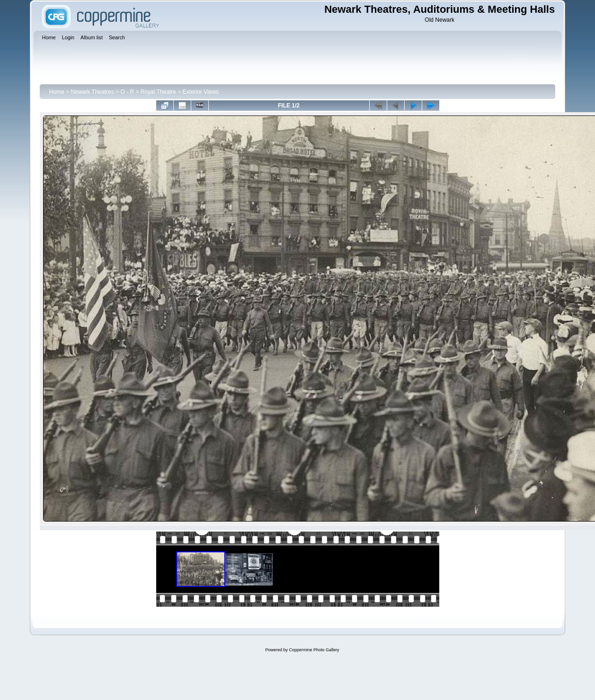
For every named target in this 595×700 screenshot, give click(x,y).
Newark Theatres (93, 92)
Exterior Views (201, 92)
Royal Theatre (158, 92)
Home (57, 92)
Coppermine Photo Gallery (314, 650)
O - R (127, 92)
